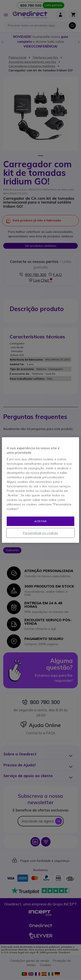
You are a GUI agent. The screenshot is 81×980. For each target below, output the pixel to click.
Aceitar (40, 521)
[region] (40, 490)
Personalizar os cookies (40, 533)
